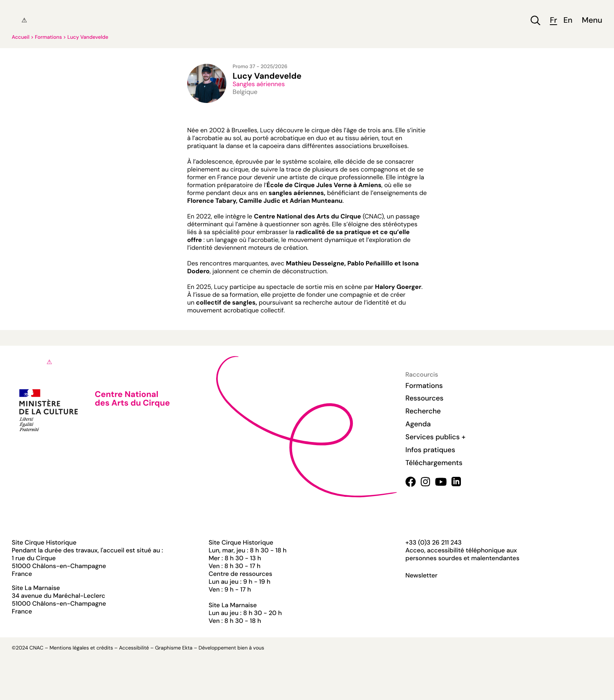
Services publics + (435, 437)
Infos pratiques (430, 450)
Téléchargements (434, 463)
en (568, 21)
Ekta (187, 648)
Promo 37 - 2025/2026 (260, 67)
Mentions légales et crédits (81, 648)
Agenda (418, 424)
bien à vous (251, 648)
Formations (48, 37)
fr (553, 21)
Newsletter (421, 576)
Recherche (423, 411)
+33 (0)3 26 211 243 (433, 542)
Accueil (21, 37)
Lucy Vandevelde (88, 37)
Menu (592, 21)
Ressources (424, 398)
